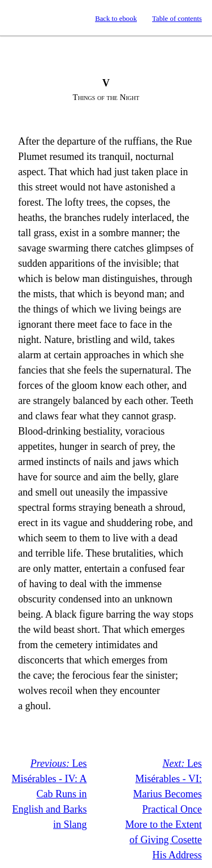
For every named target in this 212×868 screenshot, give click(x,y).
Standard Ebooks (19, 18)
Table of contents (177, 19)
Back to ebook (116, 19)
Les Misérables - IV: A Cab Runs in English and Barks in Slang (49, 794)
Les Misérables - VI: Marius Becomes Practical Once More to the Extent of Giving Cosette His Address (164, 809)
